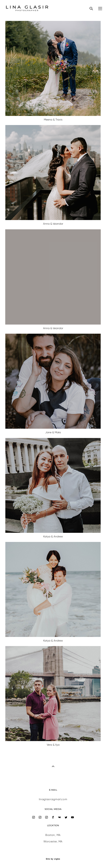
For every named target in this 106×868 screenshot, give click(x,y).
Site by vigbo (53, 859)
